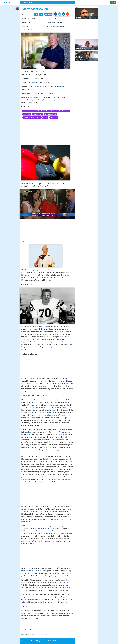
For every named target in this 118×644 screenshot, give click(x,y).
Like (41, 14)
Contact (44, 641)
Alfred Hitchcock (29, 447)
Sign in (113, 2)
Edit (36, 14)
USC (28, 26)
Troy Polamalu (50, 90)
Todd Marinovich (33, 82)
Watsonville (35, 71)
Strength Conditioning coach (32, 117)
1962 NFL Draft (66, 381)
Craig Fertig (54, 616)
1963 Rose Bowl (65, 337)
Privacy (38, 641)
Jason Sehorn (45, 528)
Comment (48, 14)
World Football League (49, 413)
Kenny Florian (64, 583)
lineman (45, 334)
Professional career (51, 114)
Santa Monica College (42, 327)
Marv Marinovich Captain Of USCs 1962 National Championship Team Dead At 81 (46, 111)
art (68, 332)
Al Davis (34, 402)
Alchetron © (52, 641)
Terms (33, 641)
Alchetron (6, 2)
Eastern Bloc (38, 400)
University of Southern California (38, 86)
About (25, 641)
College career (37, 114)
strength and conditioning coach (49, 100)
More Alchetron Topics (28, 623)
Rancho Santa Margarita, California (44, 533)
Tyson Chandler (55, 528)
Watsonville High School (57, 86)
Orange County (28, 432)
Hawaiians (33, 413)
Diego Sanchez (43, 590)
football (59, 26)
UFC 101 (24, 585)
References (54, 117)
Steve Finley (36, 528)
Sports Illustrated (64, 432)
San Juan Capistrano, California (31, 571)
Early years (27, 114)
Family (45, 117)
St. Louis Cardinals (66, 410)
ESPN (30, 519)
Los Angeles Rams (30, 384)
